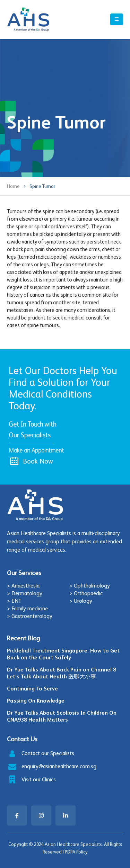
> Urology (81, 601)
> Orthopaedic (86, 593)
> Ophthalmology (90, 586)
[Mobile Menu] (117, 19)
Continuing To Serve (32, 689)
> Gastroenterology (30, 616)
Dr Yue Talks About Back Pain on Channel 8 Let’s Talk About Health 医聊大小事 (62, 673)
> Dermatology (25, 593)
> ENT (14, 601)
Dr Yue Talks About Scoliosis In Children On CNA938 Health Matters (62, 716)
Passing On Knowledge (36, 701)
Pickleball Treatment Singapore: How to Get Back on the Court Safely (63, 654)
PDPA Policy (76, 852)
